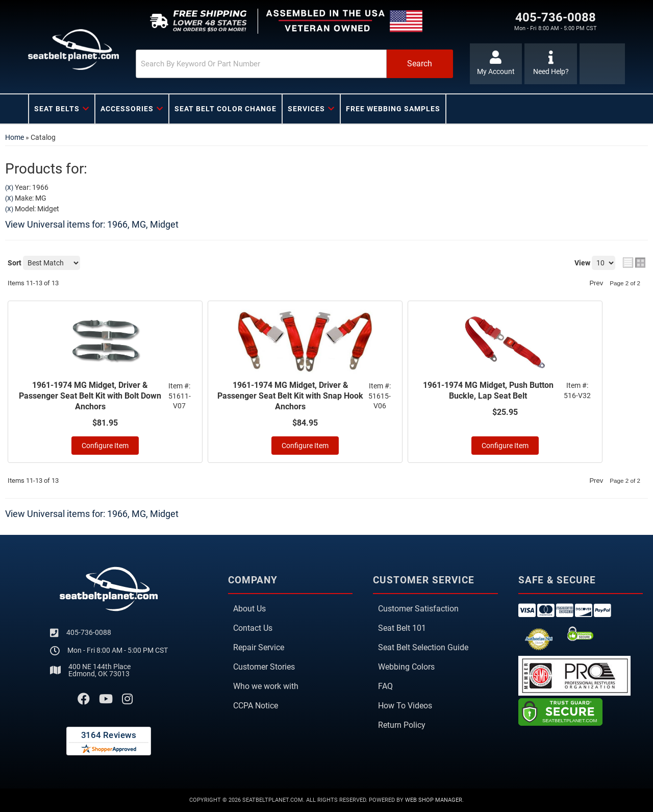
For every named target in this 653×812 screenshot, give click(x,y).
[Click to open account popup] (496, 64)
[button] (294, 64)
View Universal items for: (92, 224)
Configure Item (105, 446)
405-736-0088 (89, 632)
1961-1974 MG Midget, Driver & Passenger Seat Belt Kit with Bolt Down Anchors (90, 396)
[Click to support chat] (551, 64)
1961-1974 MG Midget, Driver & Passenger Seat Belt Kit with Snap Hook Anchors (290, 396)
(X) (9, 188)
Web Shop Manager (434, 800)
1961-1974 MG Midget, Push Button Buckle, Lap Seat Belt (488, 390)
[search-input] (261, 64)
